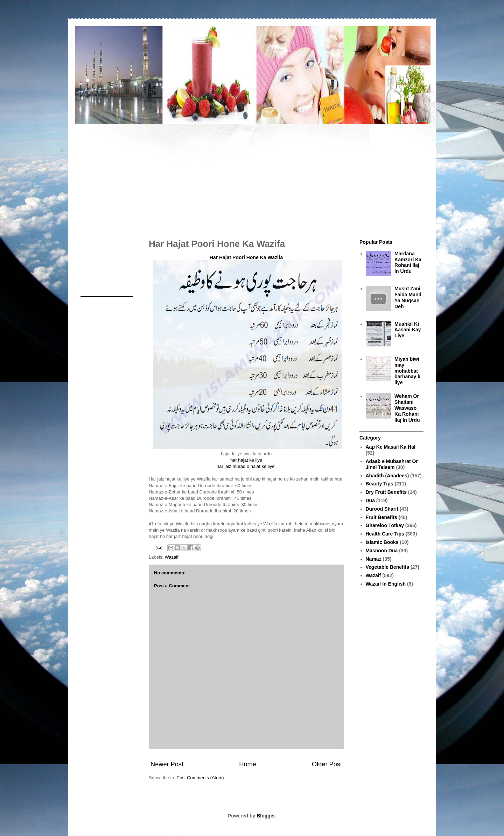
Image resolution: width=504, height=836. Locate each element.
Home (248, 764)
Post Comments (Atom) (200, 778)
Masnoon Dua (382, 551)
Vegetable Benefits (388, 567)
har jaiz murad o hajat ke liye (246, 466)
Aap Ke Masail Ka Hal (391, 447)
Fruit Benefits (381, 517)
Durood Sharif (382, 509)
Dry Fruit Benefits (386, 492)
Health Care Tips (385, 534)
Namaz (374, 559)
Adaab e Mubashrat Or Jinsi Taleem (392, 464)
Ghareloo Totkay (385, 525)
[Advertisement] (252, 178)
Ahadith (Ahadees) (387, 476)
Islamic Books (382, 542)
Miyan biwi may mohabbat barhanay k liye (407, 371)
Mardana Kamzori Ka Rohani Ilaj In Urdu (408, 262)
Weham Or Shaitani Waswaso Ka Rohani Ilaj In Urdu (407, 408)
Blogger (266, 816)
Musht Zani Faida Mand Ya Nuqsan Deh (408, 297)
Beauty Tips (380, 484)
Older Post (327, 764)
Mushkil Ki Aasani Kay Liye (408, 330)
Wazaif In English (386, 584)
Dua (370, 500)
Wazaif (172, 557)
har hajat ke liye (246, 460)
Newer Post (167, 764)
